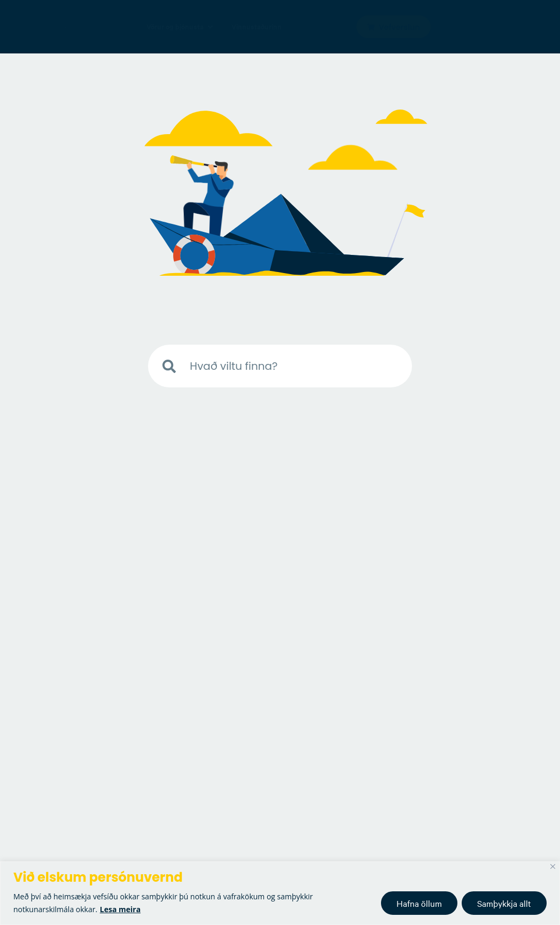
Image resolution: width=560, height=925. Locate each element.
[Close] (553, 866)
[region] (280, 893)
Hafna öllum (419, 903)
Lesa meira (120, 909)
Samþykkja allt (504, 903)
